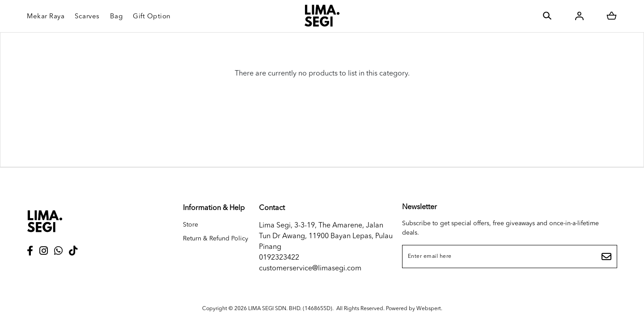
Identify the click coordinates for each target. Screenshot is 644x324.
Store (191, 225)
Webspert (429, 309)
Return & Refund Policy (216, 239)
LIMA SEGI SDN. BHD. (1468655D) (290, 309)
